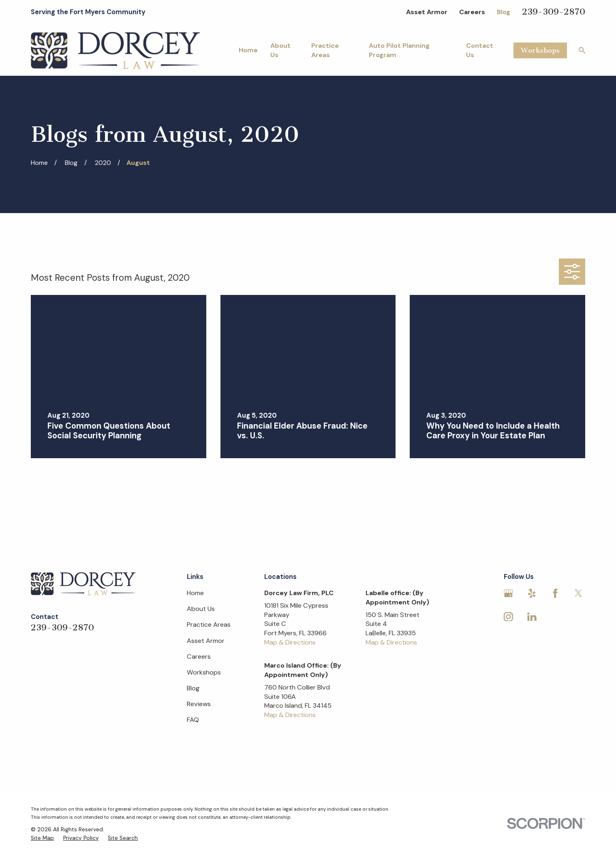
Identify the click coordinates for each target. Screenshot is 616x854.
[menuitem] (42, 838)
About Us (201, 609)
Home (195, 593)
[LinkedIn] (532, 617)
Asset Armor (427, 12)
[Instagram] (508, 617)
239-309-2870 (554, 12)
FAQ (193, 720)
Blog (504, 12)
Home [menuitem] (248, 50)
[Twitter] (579, 593)
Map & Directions (290, 642)
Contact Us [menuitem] (480, 50)
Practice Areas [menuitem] (325, 50)
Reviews (199, 704)
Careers (472, 12)
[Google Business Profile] (508, 593)
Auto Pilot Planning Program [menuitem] (399, 50)
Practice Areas (209, 624)
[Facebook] (555, 593)
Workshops (540, 50)
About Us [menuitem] (280, 50)
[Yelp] (532, 593)
